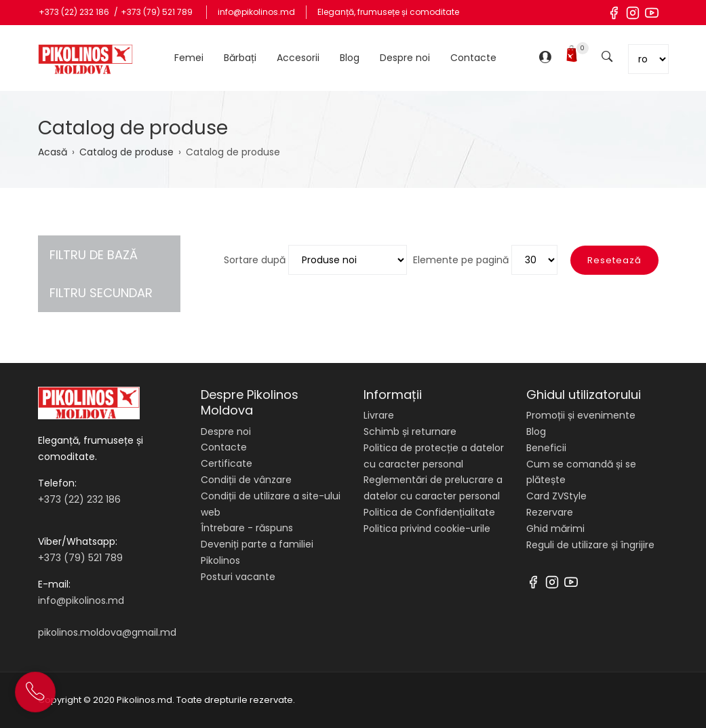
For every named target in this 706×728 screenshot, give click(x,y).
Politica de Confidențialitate (429, 512)
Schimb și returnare (410, 432)
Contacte (473, 58)
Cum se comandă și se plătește (581, 472)
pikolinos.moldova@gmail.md (107, 632)
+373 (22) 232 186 (75, 12)
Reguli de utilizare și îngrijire (590, 545)
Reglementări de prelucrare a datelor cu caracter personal (433, 488)
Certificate (227, 463)
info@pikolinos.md (256, 12)
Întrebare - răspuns (247, 528)
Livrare (379, 415)
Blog (350, 58)
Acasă (53, 152)
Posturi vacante (238, 577)
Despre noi (405, 58)
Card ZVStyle (556, 496)
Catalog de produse (126, 152)
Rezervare (550, 512)
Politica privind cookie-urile (427, 529)
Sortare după (255, 260)
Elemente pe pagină (461, 260)
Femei (189, 58)
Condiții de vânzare (246, 480)
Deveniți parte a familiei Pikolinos (257, 552)
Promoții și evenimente (581, 415)
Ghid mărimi (555, 529)
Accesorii (298, 58)
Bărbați (240, 58)
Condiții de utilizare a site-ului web (271, 504)
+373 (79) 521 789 (157, 12)
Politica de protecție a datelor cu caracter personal (434, 456)
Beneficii (546, 448)
